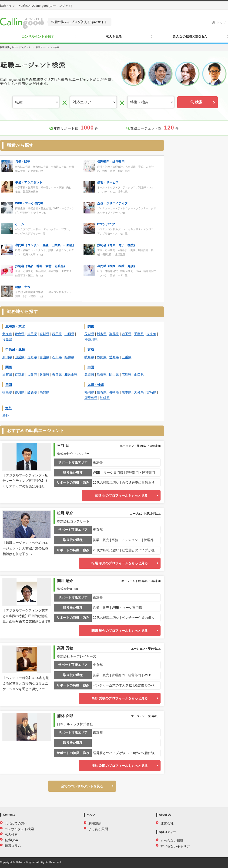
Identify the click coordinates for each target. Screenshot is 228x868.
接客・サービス (108, 182)
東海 (91, 350)
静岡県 (102, 357)
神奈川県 (91, 339)
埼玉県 (127, 334)
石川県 (57, 357)
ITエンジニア (106, 224)
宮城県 (44, 334)
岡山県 (114, 375)
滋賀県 (7, 375)
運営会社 (167, 823)
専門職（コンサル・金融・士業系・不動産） (45, 245)
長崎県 (114, 392)
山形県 (69, 334)
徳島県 (7, 392)
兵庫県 (44, 375)
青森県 (20, 334)
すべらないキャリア (175, 846)
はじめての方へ (16, 823)
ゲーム (20, 224)
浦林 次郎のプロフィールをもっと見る (120, 766)
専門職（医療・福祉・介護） (117, 266)
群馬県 (114, 334)
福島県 (7, 339)
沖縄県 (105, 398)
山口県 (139, 375)
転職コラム (13, 846)
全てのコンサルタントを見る (82, 786)
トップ (219, 23)
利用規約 (95, 823)
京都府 (20, 375)
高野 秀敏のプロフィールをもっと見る (120, 698)
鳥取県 (89, 375)
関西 (9, 367)
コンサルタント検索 (19, 829)
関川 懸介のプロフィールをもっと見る (120, 631)
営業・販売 (23, 162)
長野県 (32, 357)
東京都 (151, 334)
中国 (91, 367)
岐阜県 (89, 357)
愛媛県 (32, 392)
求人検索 (11, 835)
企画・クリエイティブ (112, 203)
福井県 (69, 357)
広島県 (127, 375)
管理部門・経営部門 (111, 162)
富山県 (44, 357)
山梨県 (20, 357)
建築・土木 (23, 287)
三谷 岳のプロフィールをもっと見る (121, 496)
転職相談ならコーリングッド (15, 47)
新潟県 (7, 357)
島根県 (102, 375)
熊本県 (127, 392)
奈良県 (57, 375)
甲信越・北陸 (15, 350)
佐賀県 (102, 392)
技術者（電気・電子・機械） (117, 245)
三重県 (127, 357)
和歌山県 (71, 375)
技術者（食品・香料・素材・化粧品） (41, 266)
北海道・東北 (15, 326)
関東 (91, 326)
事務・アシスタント (29, 182)
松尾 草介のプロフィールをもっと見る (120, 563)
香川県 (20, 392)
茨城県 (89, 334)
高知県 (44, 392)
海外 (9, 408)
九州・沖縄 (96, 385)
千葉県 (139, 334)
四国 (9, 385)
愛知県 (114, 357)
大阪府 (32, 375)
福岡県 (89, 392)
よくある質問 (98, 829)
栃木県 (102, 334)
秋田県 (57, 334)
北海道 (7, 334)
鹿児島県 (91, 398)
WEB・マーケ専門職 (29, 203)
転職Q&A (11, 840)
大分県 (139, 392)
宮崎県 (151, 392)
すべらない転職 (172, 841)
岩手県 (32, 334)
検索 (198, 102)
